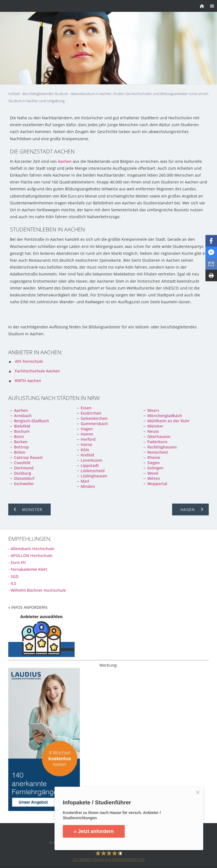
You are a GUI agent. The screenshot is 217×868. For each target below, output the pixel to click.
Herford (88, 439)
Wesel (153, 473)
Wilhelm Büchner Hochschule (38, 590)
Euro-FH (18, 562)
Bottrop (21, 447)
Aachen (65, 161)
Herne (86, 444)
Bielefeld (22, 426)
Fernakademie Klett (29, 569)
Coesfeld (22, 463)
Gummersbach (94, 424)
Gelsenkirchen (94, 418)
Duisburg (23, 473)
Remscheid (158, 452)
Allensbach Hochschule (32, 549)
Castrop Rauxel (28, 457)
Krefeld (87, 455)
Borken (21, 442)
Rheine (154, 457)
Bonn (19, 436)
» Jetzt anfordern (94, 831)
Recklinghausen (162, 447)
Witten (154, 478)
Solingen (155, 468)
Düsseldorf (24, 478)
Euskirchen (91, 413)
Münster (155, 426)
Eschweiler (24, 484)
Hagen (87, 429)
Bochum (22, 431)
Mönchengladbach (165, 416)
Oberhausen (159, 436)
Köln (85, 450)
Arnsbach (23, 416)
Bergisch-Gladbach (32, 421)
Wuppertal (157, 484)
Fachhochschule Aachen (37, 371)
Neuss (153, 431)
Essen (86, 408)
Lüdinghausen (94, 476)
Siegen (154, 463)
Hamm (87, 434)
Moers (153, 410)
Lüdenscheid (93, 471)
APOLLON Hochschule (32, 555)
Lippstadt (90, 465)
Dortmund (24, 468)
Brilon (20, 452)
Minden (88, 486)
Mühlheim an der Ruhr (169, 421)
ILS (13, 583)
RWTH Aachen (28, 381)
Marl (85, 481)
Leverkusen (92, 460)
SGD (15, 576)
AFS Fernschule (29, 361)
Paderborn (157, 442)
